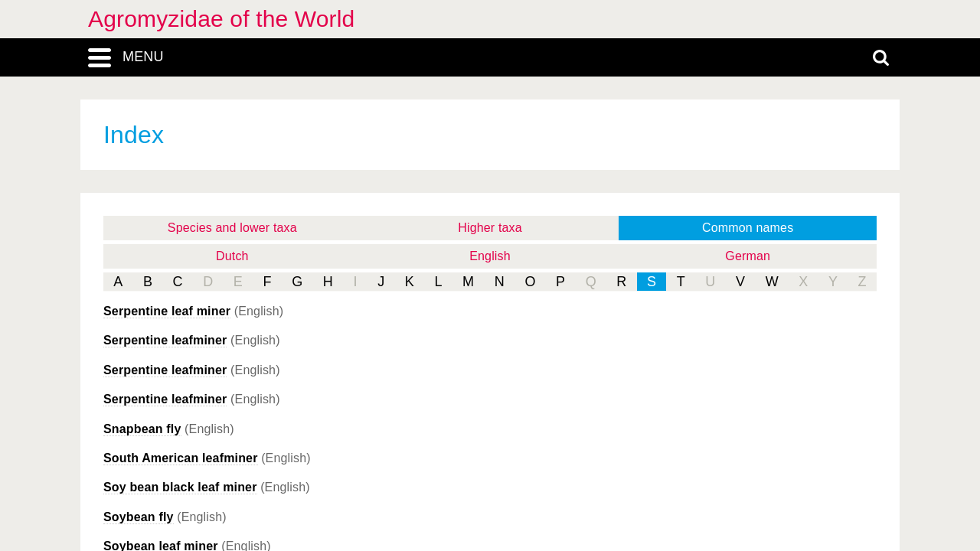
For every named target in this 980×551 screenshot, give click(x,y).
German (748, 256)
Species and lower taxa (232, 228)
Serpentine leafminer (165, 340)
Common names (748, 228)
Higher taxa (490, 228)
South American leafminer (181, 458)
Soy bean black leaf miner (180, 487)
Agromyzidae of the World (221, 19)
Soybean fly (139, 517)
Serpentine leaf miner (167, 311)
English (490, 256)
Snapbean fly (142, 429)
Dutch (232, 256)
